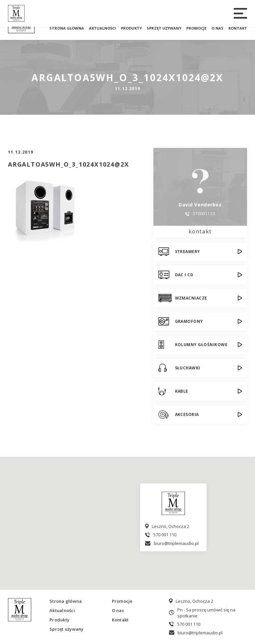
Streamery (188, 252)
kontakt (200, 231)
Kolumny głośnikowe (201, 345)
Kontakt (238, 28)
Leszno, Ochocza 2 (170, 526)
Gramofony (189, 321)
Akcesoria (187, 414)
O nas (217, 28)
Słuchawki (188, 368)
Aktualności (102, 28)
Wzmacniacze (191, 298)
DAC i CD (184, 275)
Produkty (131, 28)
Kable (182, 391)
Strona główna (67, 28)
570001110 (204, 214)
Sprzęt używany (164, 28)
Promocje (196, 28)
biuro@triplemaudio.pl (176, 543)
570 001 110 (165, 535)
